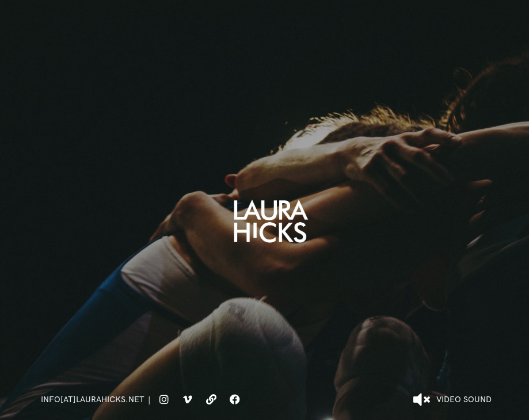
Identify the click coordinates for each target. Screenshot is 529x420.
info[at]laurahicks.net (93, 399)
